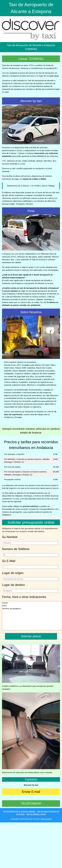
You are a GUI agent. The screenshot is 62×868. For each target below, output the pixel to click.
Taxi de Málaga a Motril (36, 814)
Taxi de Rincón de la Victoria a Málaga (19, 811)
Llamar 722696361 (31, 59)
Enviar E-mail (31, 792)
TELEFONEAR (31, 803)
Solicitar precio (31, 636)
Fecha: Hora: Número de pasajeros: (32, 616)
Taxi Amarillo (46, 819)
